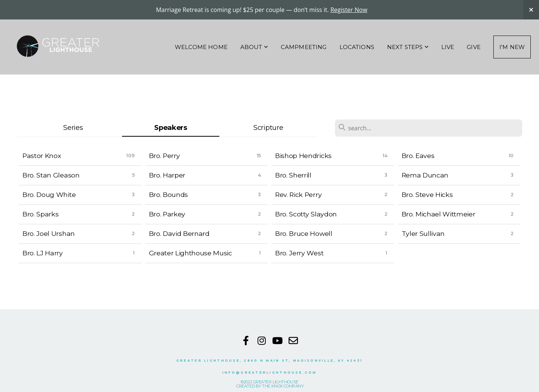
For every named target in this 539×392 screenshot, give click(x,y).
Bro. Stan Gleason (51, 175)
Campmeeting (304, 47)
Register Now (349, 10)
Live (448, 47)
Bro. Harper (167, 175)
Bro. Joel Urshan (49, 233)
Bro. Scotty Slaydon (306, 214)
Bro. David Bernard (179, 233)
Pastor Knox (42, 156)
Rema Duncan (425, 175)
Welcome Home (201, 47)
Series (73, 127)
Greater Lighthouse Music (191, 253)
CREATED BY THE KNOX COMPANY (270, 386)
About (254, 47)
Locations (357, 47)
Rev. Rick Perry (298, 195)
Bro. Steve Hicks (427, 195)
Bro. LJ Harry (43, 253)
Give (474, 47)
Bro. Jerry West (299, 253)
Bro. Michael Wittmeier (438, 214)
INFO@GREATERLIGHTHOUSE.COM (269, 373)
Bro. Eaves (418, 156)
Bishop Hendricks (303, 156)
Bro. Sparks (40, 214)
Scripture (268, 127)
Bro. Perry (165, 156)
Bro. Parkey (167, 214)
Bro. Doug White (49, 195)
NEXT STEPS (408, 47)
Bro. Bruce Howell (304, 233)
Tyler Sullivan (423, 233)
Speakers (170, 127)
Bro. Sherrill (293, 175)
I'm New (512, 47)
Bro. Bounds (168, 195)
